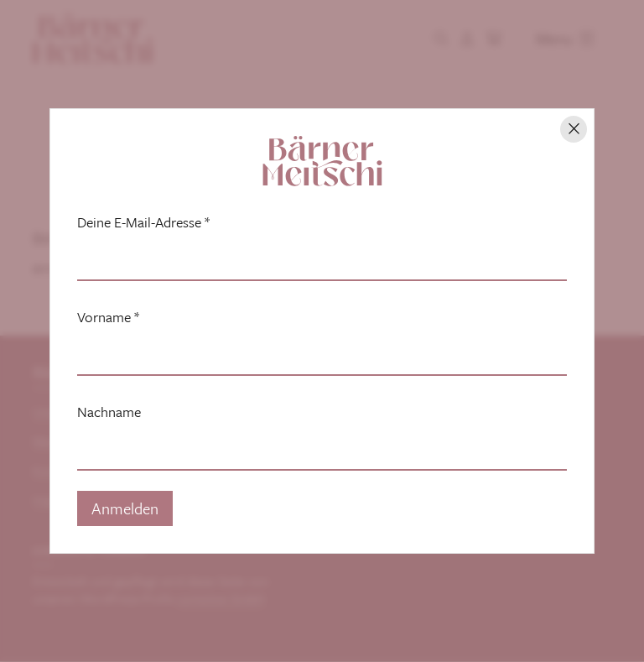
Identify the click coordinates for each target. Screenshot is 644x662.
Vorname (108, 317)
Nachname (109, 412)
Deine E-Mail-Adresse (143, 222)
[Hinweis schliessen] (574, 129)
